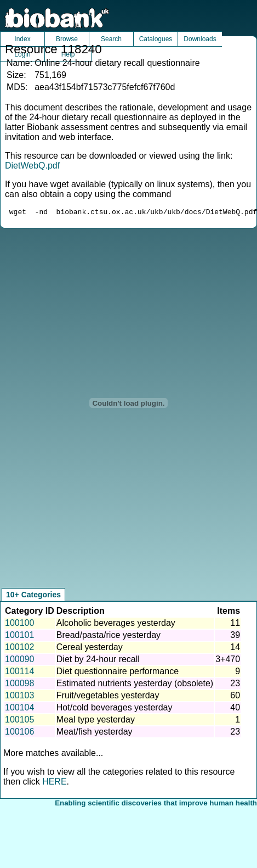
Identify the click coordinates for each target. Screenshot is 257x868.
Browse (67, 39)
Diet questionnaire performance (118, 673)
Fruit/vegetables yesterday (108, 697)
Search (111, 39)
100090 (19, 661)
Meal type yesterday (96, 721)
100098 (19, 685)
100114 (19, 673)
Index (22, 39)
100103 (19, 697)
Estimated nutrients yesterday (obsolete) (135, 685)
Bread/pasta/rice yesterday (108, 637)
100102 (19, 649)
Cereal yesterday (90, 649)
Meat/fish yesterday (95, 733)
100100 (19, 625)
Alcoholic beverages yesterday (116, 625)
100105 (19, 721)
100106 (19, 733)
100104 (19, 709)
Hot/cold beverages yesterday (115, 709)
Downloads (200, 39)
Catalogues (156, 39)
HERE (54, 783)
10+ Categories (33, 596)
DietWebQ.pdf (32, 166)
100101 (19, 637)
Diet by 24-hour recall (98, 661)
